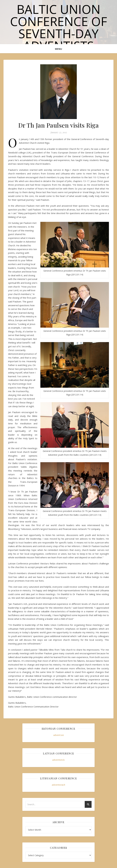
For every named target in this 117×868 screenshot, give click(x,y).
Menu (59, 49)
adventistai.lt (58, 785)
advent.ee (59, 735)
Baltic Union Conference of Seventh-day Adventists (59, 27)
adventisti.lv (58, 760)
